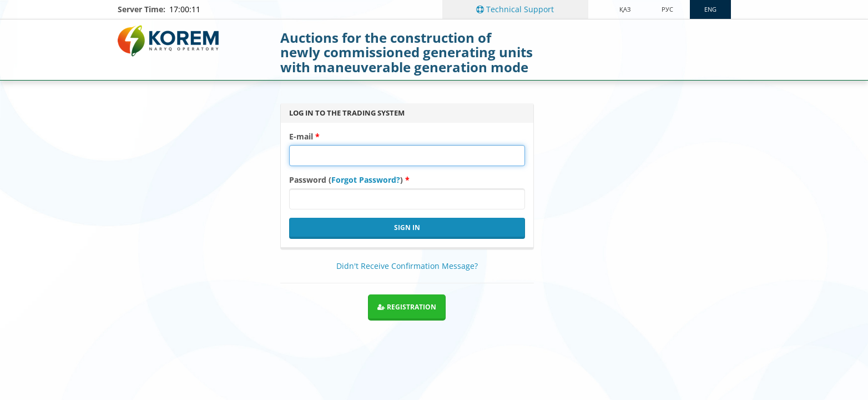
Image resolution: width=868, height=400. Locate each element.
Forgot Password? (366, 180)
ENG (710, 9)
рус (667, 9)
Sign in (407, 227)
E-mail (301, 136)
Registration (407, 307)
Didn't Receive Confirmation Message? (407, 266)
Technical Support (515, 9)
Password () (346, 180)
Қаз (625, 9)
